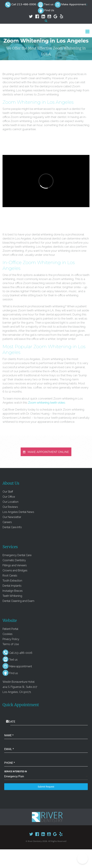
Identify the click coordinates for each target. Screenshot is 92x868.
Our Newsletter (12, 517)
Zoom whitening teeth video (47, 403)
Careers (7, 522)
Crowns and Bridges (15, 570)
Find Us (49, 11)
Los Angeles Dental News (18, 512)
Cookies (8, 634)
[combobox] (46, 777)
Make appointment (21, 666)
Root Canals (10, 576)
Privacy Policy (11, 639)
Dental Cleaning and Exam (18, 601)
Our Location (10, 502)
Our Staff (8, 492)
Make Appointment (74, 5)
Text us (49, 5)
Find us (14, 673)
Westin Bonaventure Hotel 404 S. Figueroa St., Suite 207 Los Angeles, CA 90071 (20, 687)
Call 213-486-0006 (24, 5)
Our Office (9, 497)
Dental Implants (12, 586)
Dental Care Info (12, 527)
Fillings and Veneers (15, 565)
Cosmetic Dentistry (14, 560)
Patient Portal (10, 629)
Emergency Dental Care (17, 555)
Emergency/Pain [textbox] (14, 776)
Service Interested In (16, 772)
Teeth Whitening (12, 596)
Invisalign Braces (13, 591)
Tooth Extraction (12, 581)
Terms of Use (11, 644)
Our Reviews (10, 507)
